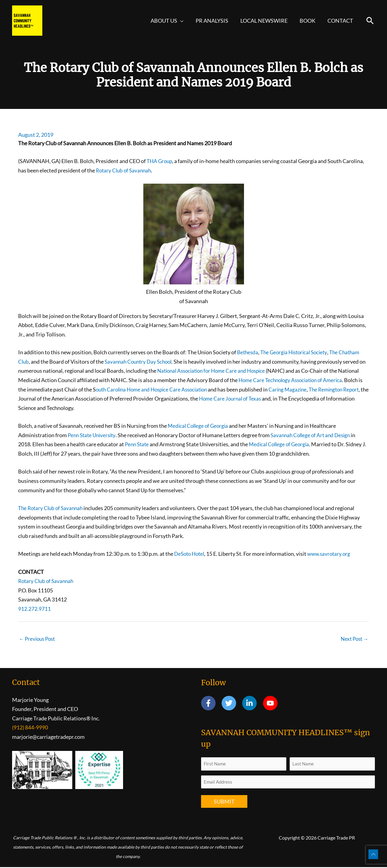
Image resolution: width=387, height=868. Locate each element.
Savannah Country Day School (141, 362)
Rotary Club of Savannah (125, 170)
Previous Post (38, 639)
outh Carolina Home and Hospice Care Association (196, 389)
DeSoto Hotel (190, 554)
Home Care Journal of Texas (286, 398)
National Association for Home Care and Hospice (222, 371)
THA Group (160, 161)
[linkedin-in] (252, 704)
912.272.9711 (34, 609)
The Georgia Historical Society (297, 352)
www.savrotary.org (332, 554)
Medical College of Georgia (199, 426)
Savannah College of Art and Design (316, 435)
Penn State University (93, 435)
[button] (186, 21)
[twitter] (231, 704)
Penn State (138, 444)
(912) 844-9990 (30, 728)
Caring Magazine (337, 389)
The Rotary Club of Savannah (52, 508)
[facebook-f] (211, 704)
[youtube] (271, 704)
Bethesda (248, 352)
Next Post (353, 639)
